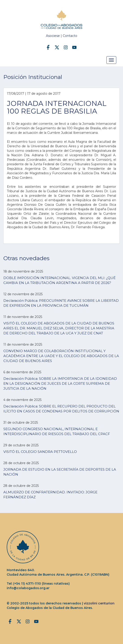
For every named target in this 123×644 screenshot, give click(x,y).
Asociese (53, 36)
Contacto (70, 36)
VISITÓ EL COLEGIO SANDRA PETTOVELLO (40, 452)
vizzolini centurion (99, 603)
